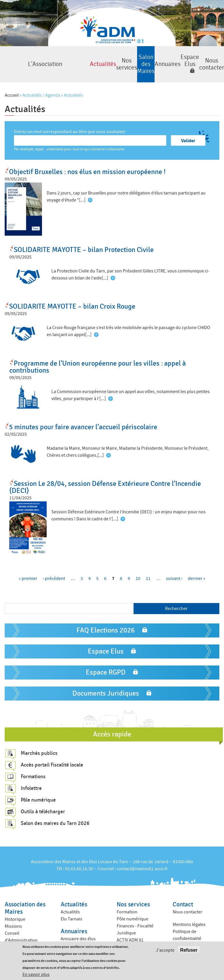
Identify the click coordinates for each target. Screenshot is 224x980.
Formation (127, 903)
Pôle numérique (38, 791)
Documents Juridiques (106, 685)
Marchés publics (39, 745)
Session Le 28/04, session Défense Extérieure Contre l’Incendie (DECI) (105, 479)
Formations (33, 768)
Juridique (126, 925)
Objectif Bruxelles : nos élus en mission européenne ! (87, 163)
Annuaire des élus (78, 930)
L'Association (16, 60)
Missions (13, 918)
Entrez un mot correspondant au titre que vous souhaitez (70, 123)
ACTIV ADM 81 (130, 932)
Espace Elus (176, 56)
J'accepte (165, 951)
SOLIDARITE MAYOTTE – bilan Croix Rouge (72, 298)
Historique (15, 911)
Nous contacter (208, 60)
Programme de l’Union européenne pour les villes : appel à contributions (98, 358)
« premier (28, 570)
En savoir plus (36, 975)
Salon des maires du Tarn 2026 (55, 815)
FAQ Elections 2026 (106, 622)
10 (138, 570)
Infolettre (31, 780)
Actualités (48, 60)
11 (148, 570)
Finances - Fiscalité (135, 918)
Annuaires (144, 60)
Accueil (12, 87)
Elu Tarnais (71, 911)
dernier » (197, 570)
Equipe (12, 939)
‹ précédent (54, 570)
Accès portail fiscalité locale (52, 756)
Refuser (189, 950)
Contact (183, 896)
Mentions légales (189, 916)
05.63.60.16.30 (79, 860)
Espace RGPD (106, 664)
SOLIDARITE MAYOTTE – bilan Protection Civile (84, 241)
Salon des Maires (112, 60)
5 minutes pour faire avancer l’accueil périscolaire (83, 418)
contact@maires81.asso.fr (142, 860)
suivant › (174, 570)
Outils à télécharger (43, 803)
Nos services (80, 60)
